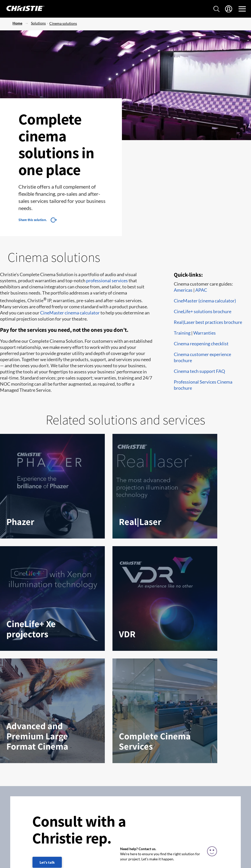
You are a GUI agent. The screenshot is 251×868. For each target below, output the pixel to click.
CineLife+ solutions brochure (203, 311)
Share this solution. (33, 220)
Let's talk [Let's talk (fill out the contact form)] (47, 862)
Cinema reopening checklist (201, 344)
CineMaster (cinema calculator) (205, 301)
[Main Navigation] (242, 9)
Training (182, 333)
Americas (183, 290)
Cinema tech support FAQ (199, 371)
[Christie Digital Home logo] (22, 9)
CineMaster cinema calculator (70, 313)
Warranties (204, 333)
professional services (107, 280)
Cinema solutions (63, 23)
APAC (201, 290)
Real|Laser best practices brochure (208, 322)
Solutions (38, 23)
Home (17, 23)
